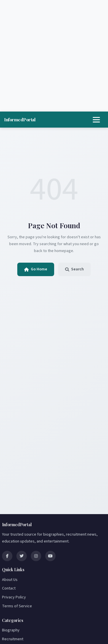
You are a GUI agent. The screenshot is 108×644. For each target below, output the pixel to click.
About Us (10, 580)
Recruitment (13, 639)
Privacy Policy (14, 597)
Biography (11, 630)
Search (74, 269)
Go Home (36, 269)
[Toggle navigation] (96, 120)
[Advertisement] (54, 56)
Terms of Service (17, 606)
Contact (9, 588)
